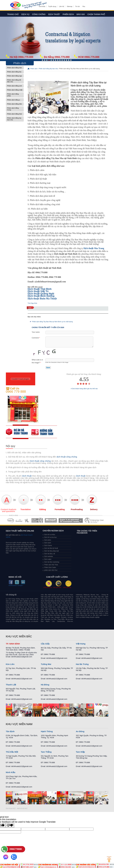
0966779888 (16, 849)
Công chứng (39, 14)
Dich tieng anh (15, 6)
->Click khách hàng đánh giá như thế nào (84, 389)
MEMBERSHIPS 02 (19, 520)
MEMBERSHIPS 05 (51, 520)
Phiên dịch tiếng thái (15, 114)
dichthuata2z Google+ (16, 585)
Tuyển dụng (52, 6)
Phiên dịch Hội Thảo (51, 565)
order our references (44, 432)
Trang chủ (13, 14)
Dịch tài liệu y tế (50, 554)
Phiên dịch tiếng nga (15, 76)
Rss (84, 6)
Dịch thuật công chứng (40, 461)
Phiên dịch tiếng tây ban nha (15, 119)
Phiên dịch (68, 14)
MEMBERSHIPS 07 (94, 520)
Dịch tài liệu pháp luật (51, 551)
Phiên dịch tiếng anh (15, 86)
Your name (36, 332)
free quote (19, 432)
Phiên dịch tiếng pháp (15, 95)
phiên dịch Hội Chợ (51, 570)
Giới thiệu (42, 6)
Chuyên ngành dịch (53, 531)
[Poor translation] (10, 825)
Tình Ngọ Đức (32, 303)
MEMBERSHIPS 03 (27, 520)
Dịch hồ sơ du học (50, 537)
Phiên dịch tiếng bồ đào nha (15, 81)
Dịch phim (48, 540)
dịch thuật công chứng (67, 457)
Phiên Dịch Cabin (50, 567)
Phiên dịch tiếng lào (15, 72)
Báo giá (81, 14)
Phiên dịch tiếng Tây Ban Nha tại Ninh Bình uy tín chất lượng (52, 322)
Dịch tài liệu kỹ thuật (51, 548)
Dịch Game (48, 545)
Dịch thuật (54, 14)
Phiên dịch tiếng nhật (15, 90)
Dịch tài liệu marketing (52, 562)
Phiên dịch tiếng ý (15, 100)
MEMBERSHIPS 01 (10, 520)
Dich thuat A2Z (11, 808)
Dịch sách (48, 543)
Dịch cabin (48, 559)
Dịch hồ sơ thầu (50, 535)
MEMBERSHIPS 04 (37, 520)
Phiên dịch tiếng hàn (15, 68)
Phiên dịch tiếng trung (15, 109)
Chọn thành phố (96, 14)
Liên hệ (61, 6)
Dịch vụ (25, 14)
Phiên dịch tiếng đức (15, 104)
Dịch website (49, 556)
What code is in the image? (37, 361)
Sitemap (69, 6)
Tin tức (78, 6)
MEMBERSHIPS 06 (71, 520)
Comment (36, 338)
